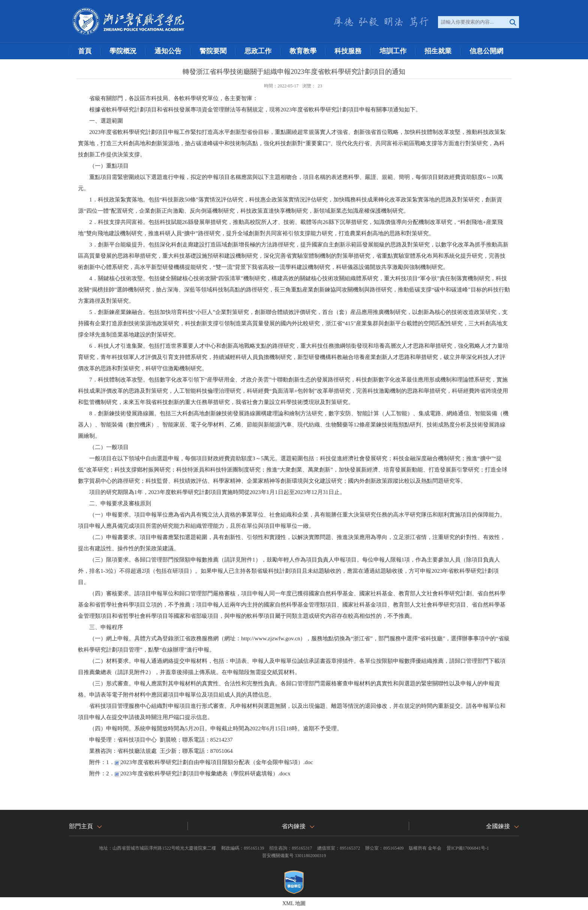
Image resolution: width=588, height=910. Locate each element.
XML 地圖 (294, 903)
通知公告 (168, 51)
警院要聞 (213, 51)
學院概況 (123, 51)
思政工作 (258, 51)
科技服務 (348, 51)
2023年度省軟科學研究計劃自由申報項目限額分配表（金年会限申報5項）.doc (214, 762)
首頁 (85, 51)
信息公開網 (486, 51)
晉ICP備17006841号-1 (468, 848)
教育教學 (303, 51)
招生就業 (438, 51)
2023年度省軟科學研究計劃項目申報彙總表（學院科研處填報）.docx (203, 773)
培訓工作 (393, 51)
